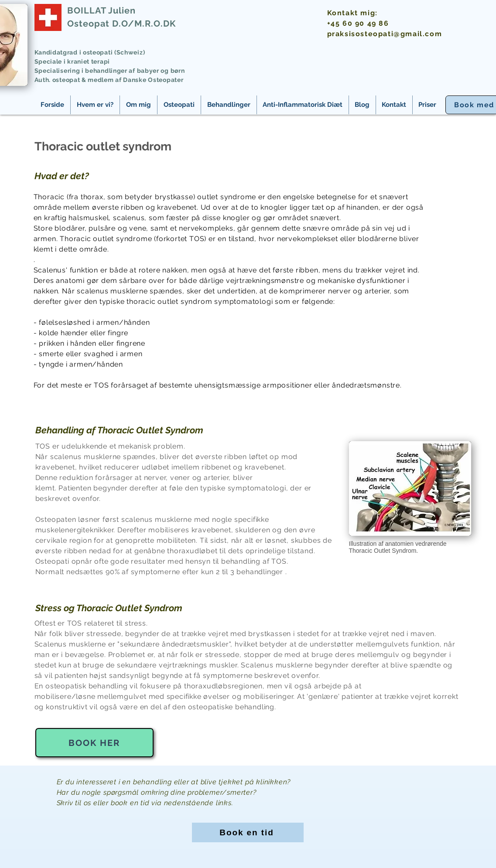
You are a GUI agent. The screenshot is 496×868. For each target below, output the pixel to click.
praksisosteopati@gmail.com (385, 34)
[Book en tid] (248, 832)
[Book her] (94, 743)
